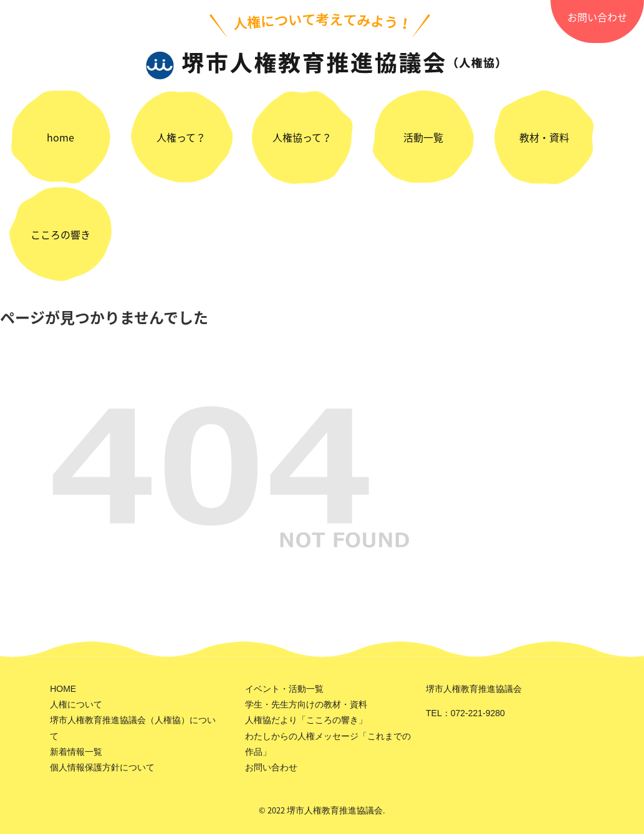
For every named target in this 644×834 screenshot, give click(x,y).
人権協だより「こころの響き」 (306, 720)
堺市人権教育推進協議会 (335, 810)
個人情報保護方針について (102, 767)
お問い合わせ (597, 17)
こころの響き (60, 234)
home (60, 137)
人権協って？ (302, 137)
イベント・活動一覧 (284, 689)
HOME (63, 689)
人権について (76, 704)
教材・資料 (544, 137)
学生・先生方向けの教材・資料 (306, 704)
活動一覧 (423, 137)
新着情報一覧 (76, 752)
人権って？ (181, 137)
